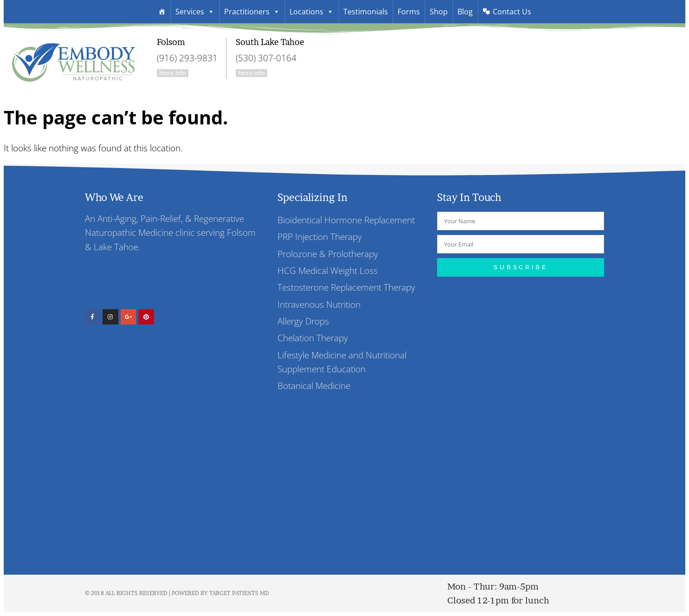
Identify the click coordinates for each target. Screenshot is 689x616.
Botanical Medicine (314, 386)
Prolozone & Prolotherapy (328, 254)
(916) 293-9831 (187, 58)
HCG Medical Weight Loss (328, 270)
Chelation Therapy (313, 338)
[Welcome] (162, 12)
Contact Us (512, 12)
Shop (439, 12)
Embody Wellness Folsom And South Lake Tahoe (73, 58)
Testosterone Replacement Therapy (346, 288)
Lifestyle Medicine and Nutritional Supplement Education (342, 362)
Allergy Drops (303, 321)
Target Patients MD (239, 593)
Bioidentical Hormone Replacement (346, 220)
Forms (409, 12)
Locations (312, 12)
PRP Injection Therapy (320, 237)
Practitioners (252, 12)
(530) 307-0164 (266, 58)
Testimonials (366, 12)
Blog (465, 12)
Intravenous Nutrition (319, 304)
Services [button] (195, 12)
